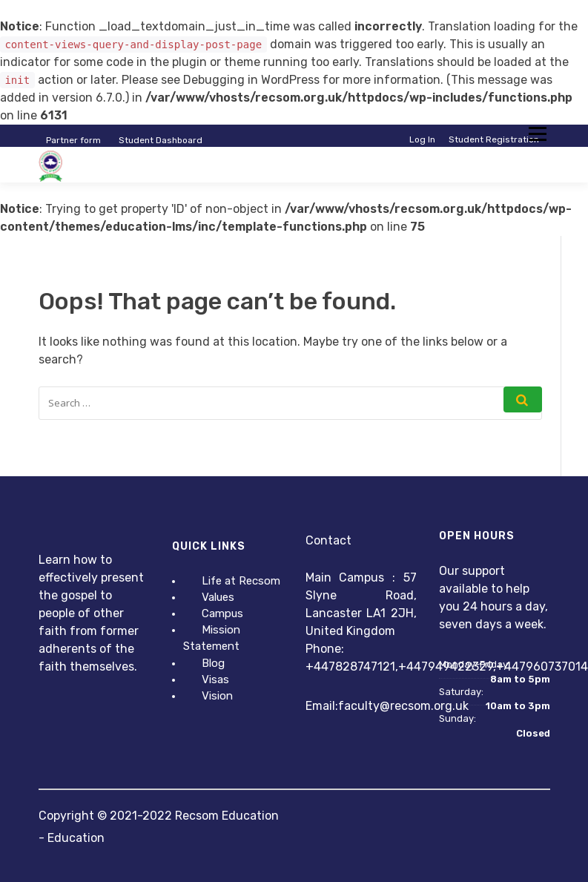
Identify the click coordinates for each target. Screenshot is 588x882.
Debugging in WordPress (251, 80)
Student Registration (494, 139)
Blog (213, 663)
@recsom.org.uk (424, 706)
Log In (422, 139)
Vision (217, 696)
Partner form (73, 140)
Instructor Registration (490, 151)
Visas (215, 679)
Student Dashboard (161, 140)
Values (218, 597)
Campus (222, 613)
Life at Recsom (241, 581)
